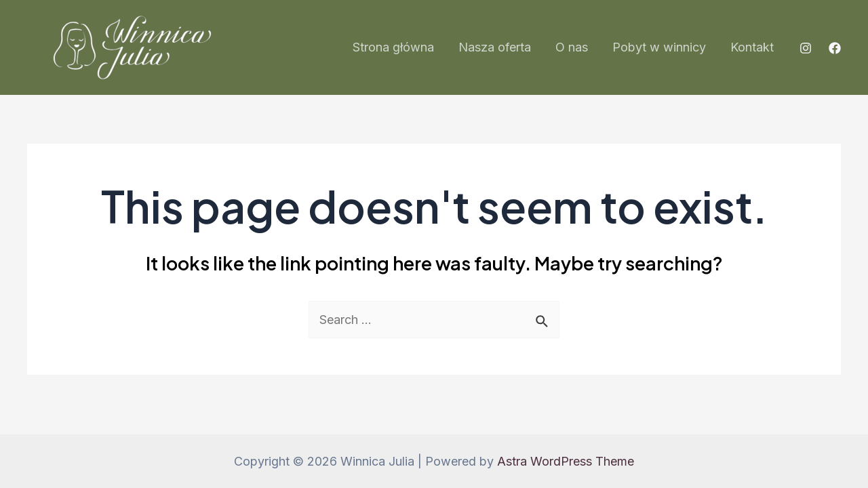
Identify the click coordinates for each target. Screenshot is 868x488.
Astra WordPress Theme (566, 461)
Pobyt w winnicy (659, 47)
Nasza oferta (495, 47)
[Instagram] (806, 48)
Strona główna (393, 47)
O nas (572, 47)
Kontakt (752, 47)
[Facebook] (835, 48)
